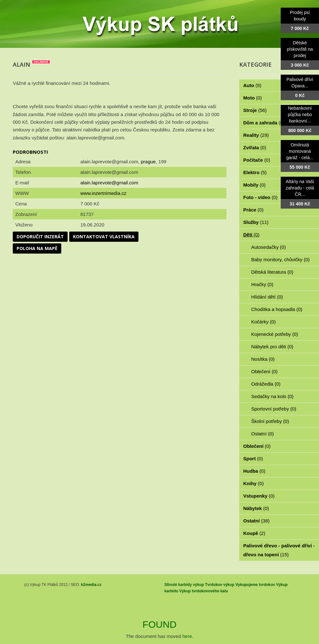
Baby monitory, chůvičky (281, 259)
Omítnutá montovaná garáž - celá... (300, 151)
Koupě (254, 533)
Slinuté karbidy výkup (184, 585)
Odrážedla (266, 384)
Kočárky (264, 322)
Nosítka (263, 359)
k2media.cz (91, 585)
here (187, 636)
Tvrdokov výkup (220, 585)
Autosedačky (269, 247)
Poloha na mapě (37, 248)
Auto (252, 85)
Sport (253, 459)
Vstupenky (259, 496)
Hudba (254, 471)
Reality (256, 135)
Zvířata (255, 148)
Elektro (255, 172)
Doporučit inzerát (40, 237)
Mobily (255, 185)
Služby (256, 222)
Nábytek (256, 508)
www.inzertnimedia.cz (103, 193)
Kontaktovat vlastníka (104, 237)
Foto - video (261, 197)
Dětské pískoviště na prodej (300, 49)
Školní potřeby (270, 421)
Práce (253, 210)
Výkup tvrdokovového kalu (204, 591)
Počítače (257, 160)
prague (148, 162)
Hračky (262, 284)
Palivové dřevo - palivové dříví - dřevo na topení (279, 550)
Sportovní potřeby (274, 409)
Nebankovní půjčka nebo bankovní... (300, 115)
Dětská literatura (272, 272)
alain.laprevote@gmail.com (109, 183)
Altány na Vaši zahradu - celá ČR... (300, 188)
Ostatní (263, 434)
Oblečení (265, 371)
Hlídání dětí (267, 297)
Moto (253, 98)
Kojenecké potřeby (275, 334)
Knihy (254, 483)
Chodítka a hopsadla (277, 309)
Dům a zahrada (264, 123)
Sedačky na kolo (273, 396)
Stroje (255, 110)
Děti (252, 235)
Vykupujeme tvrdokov (255, 585)
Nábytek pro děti (272, 347)
